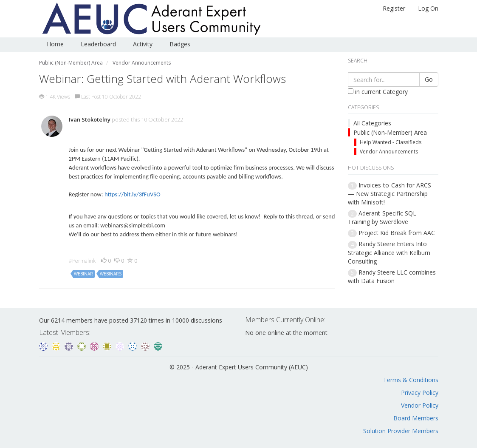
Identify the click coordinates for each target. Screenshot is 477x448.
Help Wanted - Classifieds (391, 142)
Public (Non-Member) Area (390, 132)
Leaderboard (98, 44)
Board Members (416, 418)
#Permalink (82, 261)
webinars (111, 274)
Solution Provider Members (401, 431)
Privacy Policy (420, 393)
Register (394, 8)
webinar (83, 274)
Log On (428, 8)
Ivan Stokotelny (90, 119)
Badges (180, 44)
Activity (143, 44)
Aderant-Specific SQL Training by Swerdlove (382, 217)
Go (429, 79)
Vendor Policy (420, 405)
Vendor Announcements (389, 152)
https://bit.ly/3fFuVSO (133, 194)
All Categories (372, 123)
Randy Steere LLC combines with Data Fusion (392, 276)
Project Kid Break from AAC (397, 233)
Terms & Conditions (411, 380)
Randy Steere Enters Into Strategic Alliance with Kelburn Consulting (389, 252)
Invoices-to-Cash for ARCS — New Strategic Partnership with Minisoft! (390, 194)
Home (55, 44)
